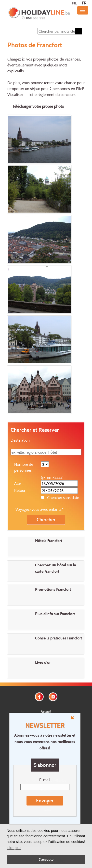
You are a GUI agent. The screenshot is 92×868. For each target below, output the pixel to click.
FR (84, 3)
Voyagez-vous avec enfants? (39, 509)
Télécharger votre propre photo (38, 106)
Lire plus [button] (14, 848)
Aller (18, 483)
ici (31, 94)
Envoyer (45, 801)
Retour (20, 490)
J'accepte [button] (46, 860)
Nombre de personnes (24, 467)
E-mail (45, 780)
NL (74, 3)
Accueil (46, 711)
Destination (20, 440)
